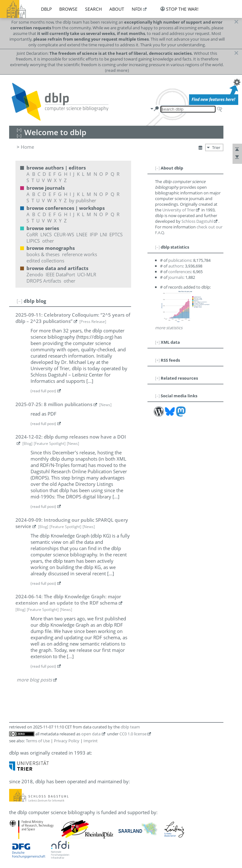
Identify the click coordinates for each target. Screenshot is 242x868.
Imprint (91, 741)
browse (68, 9)
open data (91, 734)
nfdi (137, 9)
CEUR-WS (64, 234)
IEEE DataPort (60, 274)
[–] (20, 301)
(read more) (117, 70)
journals (176, 277)
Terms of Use (38, 741)
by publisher (83, 200)
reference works (80, 254)
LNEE (82, 234)
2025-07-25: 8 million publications (54, 404)
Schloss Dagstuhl (197, 221)
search (93, 9)
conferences (180, 272)
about (117, 9)
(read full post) (43, 391)
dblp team (130, 727)
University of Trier (179, 210)
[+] (157, 342)
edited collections (45, 261)
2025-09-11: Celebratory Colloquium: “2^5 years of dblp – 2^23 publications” (73, 318)
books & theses (43, 254)
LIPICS (33, 241)
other (48, 241)
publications (180, 260)
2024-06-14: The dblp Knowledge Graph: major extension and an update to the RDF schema (68, 600)
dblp (46, 9)
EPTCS (116, 234)
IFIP (94, 234)
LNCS (46, 234)
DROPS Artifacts (44, 281)
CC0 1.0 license (133, 734)
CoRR (32, 234)
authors (176, 266)
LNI (104, 234)
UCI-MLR (87, 274)
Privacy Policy (67, 741)
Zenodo (35, 274)
